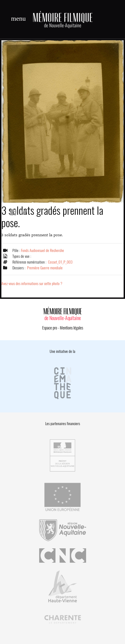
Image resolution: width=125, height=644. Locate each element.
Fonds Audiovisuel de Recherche (42, 250)
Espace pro (50, 328)
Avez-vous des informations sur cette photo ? (32, 284)
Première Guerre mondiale (45, 268)
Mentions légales (71, 328)
